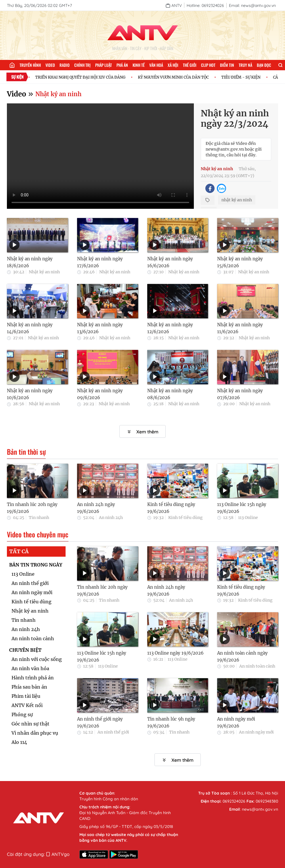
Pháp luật (104, 65)
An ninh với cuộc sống (37, 659)
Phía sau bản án (29, 687)
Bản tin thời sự (26, 452)
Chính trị (82, 65)
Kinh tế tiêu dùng (185, 518)
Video (50, 65)
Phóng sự (22, 715)
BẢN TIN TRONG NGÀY (36, 565)
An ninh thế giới (30, 583)
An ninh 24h (111, 518)
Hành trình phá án (33, 678)
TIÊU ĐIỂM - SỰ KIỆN (244, 77)
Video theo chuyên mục (38, 535)
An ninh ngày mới (32, 592)
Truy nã (245, 65)
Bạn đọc (264, 65)
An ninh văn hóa (30, 668)
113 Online (248, 518)
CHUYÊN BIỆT (25, 650)
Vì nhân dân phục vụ (35, 733)
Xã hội (173, 65)
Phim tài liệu (26, 696)
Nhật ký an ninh (58, 94)
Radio (65, 65)
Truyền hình (30, 65)
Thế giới (190, 65)
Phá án (122, 65)
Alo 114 (19, 742)
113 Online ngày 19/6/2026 (175, 653)
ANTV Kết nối (27, 705)
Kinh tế (139, 65)
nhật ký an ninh (237, 200)
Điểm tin (227, 65)
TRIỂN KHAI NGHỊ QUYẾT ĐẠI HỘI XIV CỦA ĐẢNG (84, 77)
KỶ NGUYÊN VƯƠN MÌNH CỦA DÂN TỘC (177, 77)
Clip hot (208, 65)
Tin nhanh (39, 518)
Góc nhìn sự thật (30, 724)
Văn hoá (156, 65)
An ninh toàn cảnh (33, 638)
